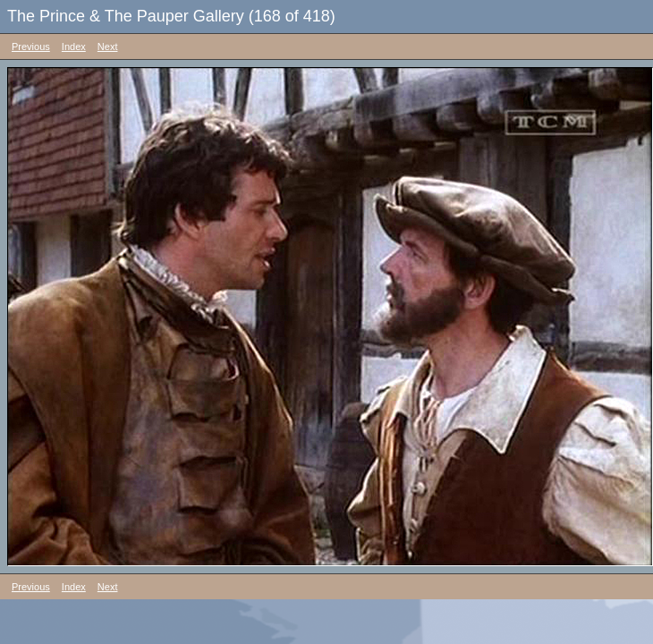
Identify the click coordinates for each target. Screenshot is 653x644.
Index (74, 47)
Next (108, 47)
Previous (31, 47)
